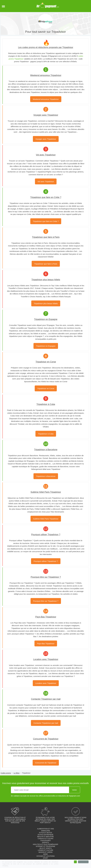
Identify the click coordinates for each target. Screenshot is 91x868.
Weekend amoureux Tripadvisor (46, 99)
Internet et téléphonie (45, 846)
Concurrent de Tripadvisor (46, 763)
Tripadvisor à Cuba (46, 434)
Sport (45, 858)
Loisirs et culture (46, 850)
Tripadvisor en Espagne (46, 346)
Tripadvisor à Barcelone (46, 476)
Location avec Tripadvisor (46, 683)
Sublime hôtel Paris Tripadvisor (46, 519)
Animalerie (46, 831)
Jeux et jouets (45, 848)
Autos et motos (46, 833)
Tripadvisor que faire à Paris (46, 264)
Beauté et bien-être (45, 837)
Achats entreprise (45, 835)
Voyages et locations (45, 856)
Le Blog (16, 773)
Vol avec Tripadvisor (46, 181)
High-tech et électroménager (45, 844)
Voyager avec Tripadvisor (46, 139)
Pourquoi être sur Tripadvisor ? (46, 601)
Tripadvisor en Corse (46, 388)
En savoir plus (83, 862)
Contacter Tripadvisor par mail (46, 723)
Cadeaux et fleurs (45, 839)
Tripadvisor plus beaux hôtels (46, 303)
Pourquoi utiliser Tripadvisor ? (46, 561)
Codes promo (6, 773)
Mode (45, 854)
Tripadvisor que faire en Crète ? (46, 221)
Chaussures (45, 841)
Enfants (45, 842)
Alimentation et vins (46, 829)
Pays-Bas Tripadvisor (46, 644)
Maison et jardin (45, 852)
